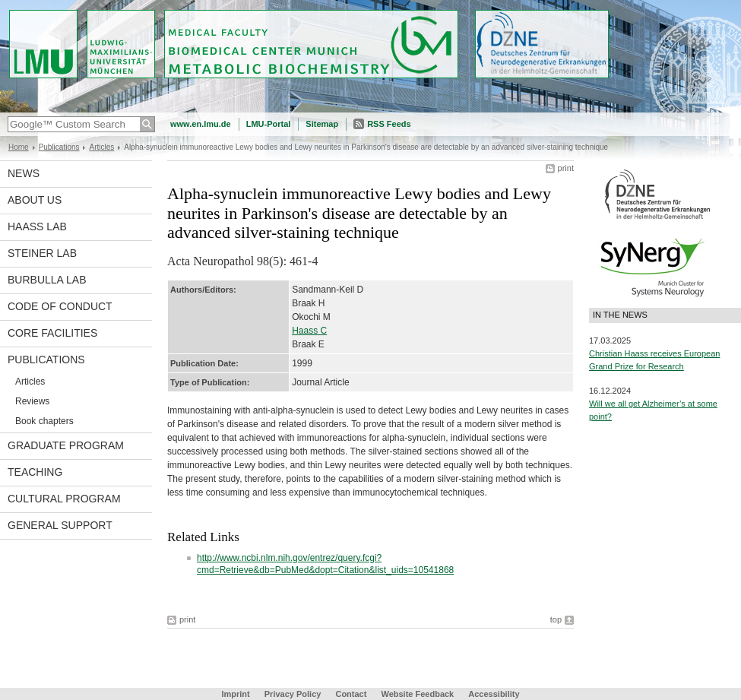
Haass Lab (37, 226)
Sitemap (322, 124)
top (556, 619)
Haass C (309, 331)
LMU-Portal (269, 124)
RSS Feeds (389, 124)
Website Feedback (417, 694)
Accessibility (494, 694)
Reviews (32, 401)
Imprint (235, 694)
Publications (59, 147)
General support (60, 525)
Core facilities (52, 333)
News (24, 173)
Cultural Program (64, 499)
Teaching (35, 472)
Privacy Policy (293, 694)
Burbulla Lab (47, 280)
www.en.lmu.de (201, 124)
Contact (351, 694)
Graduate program (66, 445)
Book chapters (44, 421)
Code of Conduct (60, 306)
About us (35, 200)
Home (19, 147)
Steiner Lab (42, 253)
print (566, 168)
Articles (101, 147)
